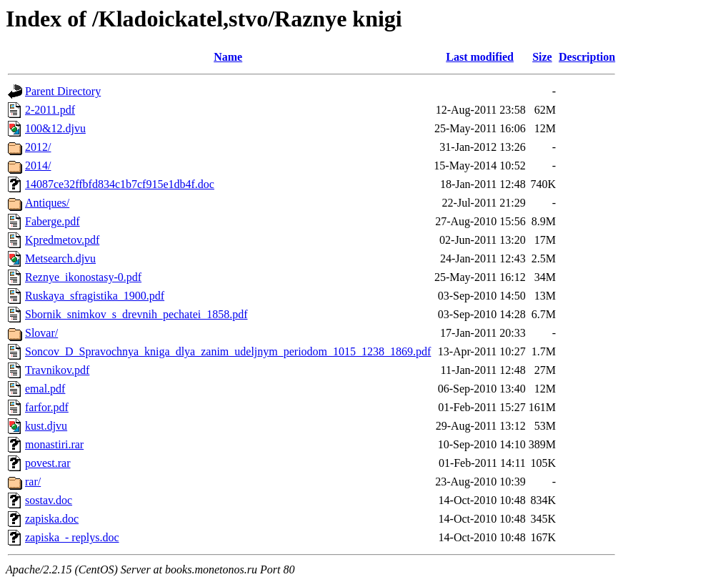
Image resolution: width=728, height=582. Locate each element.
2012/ (38, 147)
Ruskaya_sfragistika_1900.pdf (95, 296)
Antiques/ (47, 203)
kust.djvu (46, 426)
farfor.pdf (47, 407)
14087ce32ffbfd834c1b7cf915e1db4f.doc (120, 184)
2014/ (38, 166)
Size (542, 57)
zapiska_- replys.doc (72, 537)
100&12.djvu (55, 128)
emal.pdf (45, 389)
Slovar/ (41, 333)
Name (228, 57)
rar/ (33, 482)
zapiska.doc (52, 519)
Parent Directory (63, 91)
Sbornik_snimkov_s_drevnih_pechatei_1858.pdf (136, 314)
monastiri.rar (54, 444)
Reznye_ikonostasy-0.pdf (83, 277)
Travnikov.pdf (57, 370)
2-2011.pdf (50, 110)
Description (587, 57)
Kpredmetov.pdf (62, 240)
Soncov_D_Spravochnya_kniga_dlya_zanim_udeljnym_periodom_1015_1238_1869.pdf (228, 351)
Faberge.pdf (53, 221)
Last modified (480, 57)
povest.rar (48, 463)
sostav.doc (49, 500)
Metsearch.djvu (60, 258)
